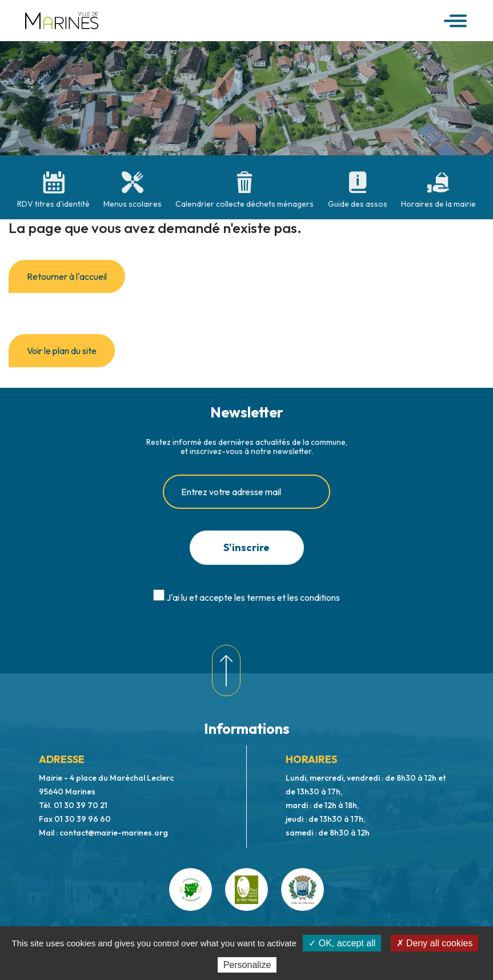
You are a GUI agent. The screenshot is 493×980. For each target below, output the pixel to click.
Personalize (247, 965)
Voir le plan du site (62, 351)
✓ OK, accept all (342, 943)
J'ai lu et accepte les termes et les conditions (253, 597)
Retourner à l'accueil (67, 276)
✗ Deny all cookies (435, 943)
